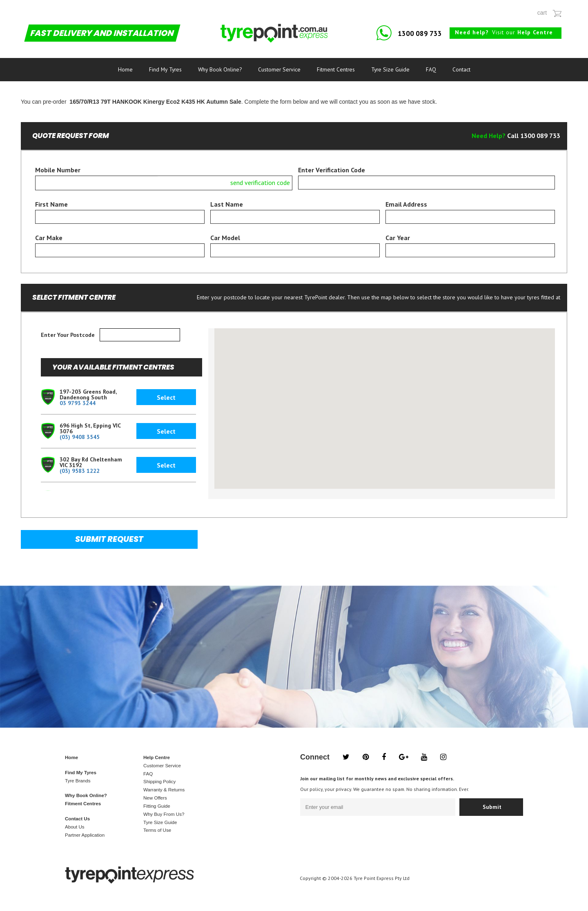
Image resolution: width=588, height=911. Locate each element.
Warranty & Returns (164, 790)
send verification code (260, 183)
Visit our (504, 32)
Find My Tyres (165, 69)
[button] (421, 436)
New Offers (155, 798)
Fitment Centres (336, 69)
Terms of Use (157, 830)
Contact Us (77, 819)
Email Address (406, 204)
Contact (461, 69)
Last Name (227, 204)
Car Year (398, 238)
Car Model (225, 238)
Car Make (49, 238)
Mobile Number (58, 170)
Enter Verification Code (332, 170)
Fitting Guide (157, 806)
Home (125, 69)
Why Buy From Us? (164, 814)
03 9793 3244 (78, 403)
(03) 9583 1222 (80, 471)
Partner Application (85, 835)
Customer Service (279, 69)
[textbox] (140, 335)
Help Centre (157, 757)
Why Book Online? (220, 69)
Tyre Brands (78, 781)
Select (166, 397)
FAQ (431, 69)
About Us (75, 827)
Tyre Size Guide (390, 69)
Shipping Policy (159, 782)
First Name (51, 204)
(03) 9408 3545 (80, 437)
